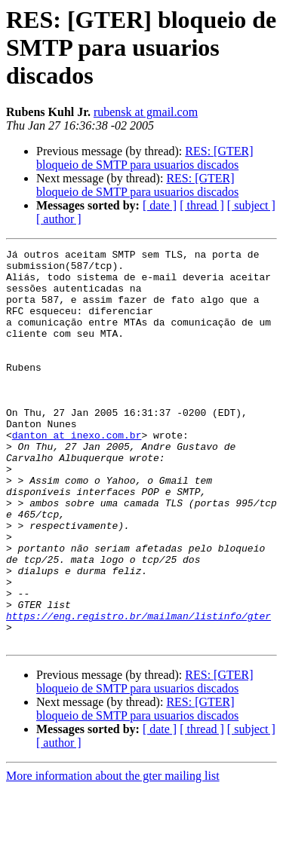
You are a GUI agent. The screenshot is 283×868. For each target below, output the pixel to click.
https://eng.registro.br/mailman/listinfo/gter (138, 690)
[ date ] (160, 205)
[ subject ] (251, 205)
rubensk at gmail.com (146, 112)
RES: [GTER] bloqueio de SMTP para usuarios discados (145, 158)
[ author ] (59, 219)
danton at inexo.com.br (77, 473)
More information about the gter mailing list (113, 855)
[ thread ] (202, 205)
